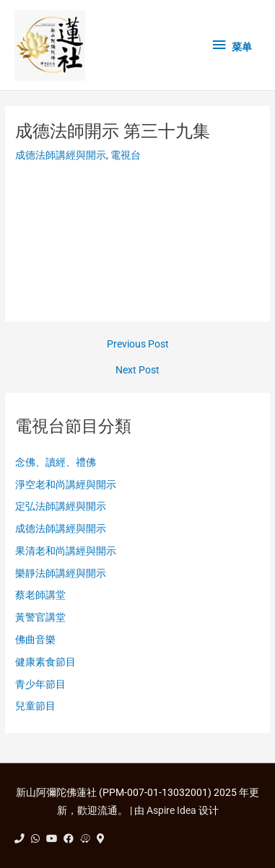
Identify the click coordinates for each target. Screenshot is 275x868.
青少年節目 (40, 684)
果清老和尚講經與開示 (66, 551)
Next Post (137, 371)
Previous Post (138, 345)
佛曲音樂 (35, 639)
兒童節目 (35, 706)
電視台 (126, 155)
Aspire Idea (171, 810)
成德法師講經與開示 (61, 155)
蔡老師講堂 (40, 595)
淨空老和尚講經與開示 (66, 484)
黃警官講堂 (40, 617)
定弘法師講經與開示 (61, 506)
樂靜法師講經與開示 (61, 573)
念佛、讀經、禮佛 (56, 462)
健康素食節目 (45, 662)
